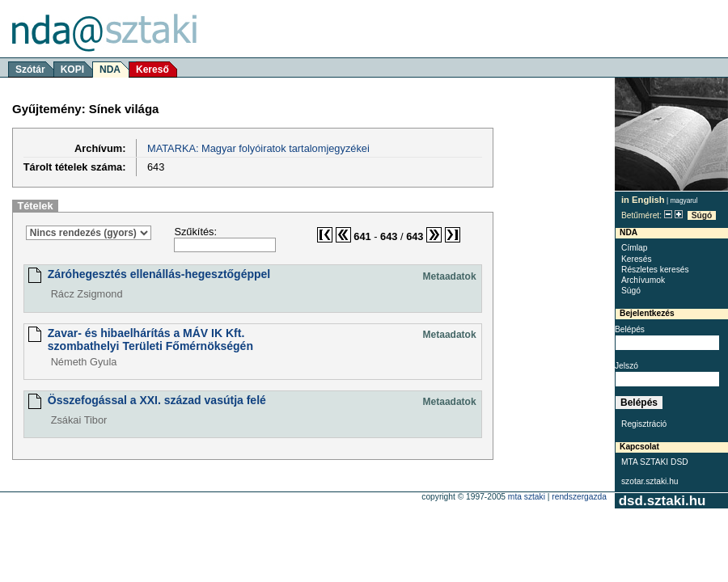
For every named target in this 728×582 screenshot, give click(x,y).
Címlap (634, 248)
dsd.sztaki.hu (662, 501)
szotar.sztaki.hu (650, 481)
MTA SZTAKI (527, 497)
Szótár (30, 70)
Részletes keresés (655, 270)
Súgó (702, 215)
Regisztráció (644, 424)
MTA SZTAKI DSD (655, 462)
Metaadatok (450, 276)
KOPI (72, 70)
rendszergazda (579, 497)
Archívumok (643, 280)
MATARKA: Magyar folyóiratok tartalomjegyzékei (258, 148)
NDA (110, 70)
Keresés (637, 259)
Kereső (152, 70)
